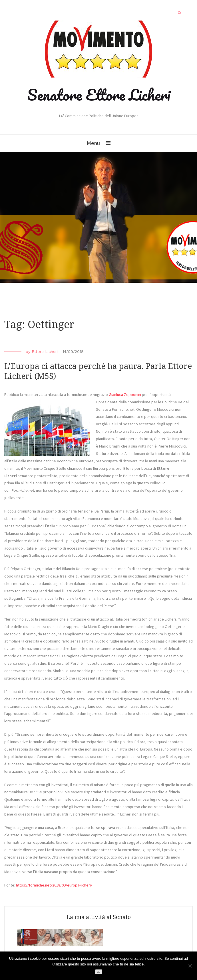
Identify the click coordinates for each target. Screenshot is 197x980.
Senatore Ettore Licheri (99, 95)
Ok (98, 972)
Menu (93, 143)
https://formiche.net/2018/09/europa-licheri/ (54, 885)
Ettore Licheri (45, 351)
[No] (190, 966)
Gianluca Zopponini (125, 395)
